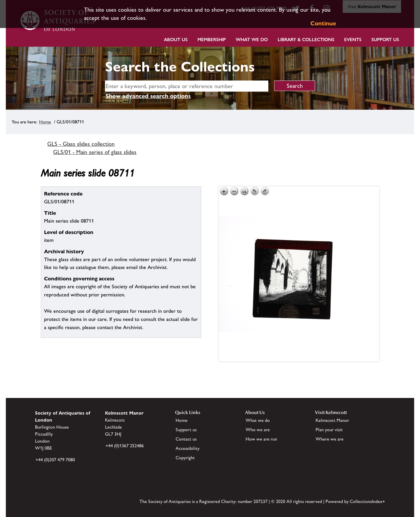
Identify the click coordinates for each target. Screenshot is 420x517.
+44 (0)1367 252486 (125, 446)
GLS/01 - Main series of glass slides (95, 152)
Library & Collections (306, 40)
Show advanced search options (148, 96)
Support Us (385, 40)
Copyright (185, 458)
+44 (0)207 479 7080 (55, 460)
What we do (252, 40)
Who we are (258, 430)
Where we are (330, 439)
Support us (186, 430)
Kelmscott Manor (332, 420)
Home (45, 122)
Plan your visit (329, 430)
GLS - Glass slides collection (81, 144)
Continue (323, 23)
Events (353, 40)
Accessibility (188, 448)
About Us (176, 40)
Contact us (186, 439)
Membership (212, 40)
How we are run (261, 439)
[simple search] (187, 86)
